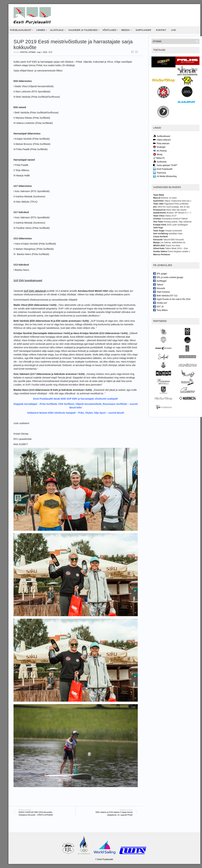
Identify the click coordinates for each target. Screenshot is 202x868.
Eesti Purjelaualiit (163, 169)
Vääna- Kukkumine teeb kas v (178, 201)
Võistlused (109, 30)
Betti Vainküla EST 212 (165, 295)
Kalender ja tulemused (83, 30)
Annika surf (160, 303)
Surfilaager (143, 30)
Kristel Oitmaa (28, 52)
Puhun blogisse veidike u (179, 251)
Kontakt (161, 30)
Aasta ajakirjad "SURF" (165, 165)
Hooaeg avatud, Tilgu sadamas (178, 222)
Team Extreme (161, 292)
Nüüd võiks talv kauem (176, 210)
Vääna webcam (162, 140)
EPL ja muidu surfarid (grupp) (168, 277)
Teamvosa (160, 173)
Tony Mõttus (160, 310)
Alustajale (57, 30)
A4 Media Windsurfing (165, 176)
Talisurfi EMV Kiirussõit (173, 240)
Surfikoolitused (162, 136)
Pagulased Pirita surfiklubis (176, 204)
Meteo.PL (159, 158)
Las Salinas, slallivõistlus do (173, 243)
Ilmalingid (159, 147)
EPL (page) (160, 273)
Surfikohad (160, 162)
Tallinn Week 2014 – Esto (177, 248)
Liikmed (41, 30)
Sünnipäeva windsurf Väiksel (175, 219)
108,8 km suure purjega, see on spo (174, 207)
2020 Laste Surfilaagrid (177, 225)
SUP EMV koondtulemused (28, 280)
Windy (158, 154)
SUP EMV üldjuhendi (35, 291)
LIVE (173, 30)
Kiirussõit (159, 288)
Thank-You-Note (173, 246)
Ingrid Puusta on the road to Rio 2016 (172, 299)
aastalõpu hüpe (175, 234)
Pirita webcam (161, 143)
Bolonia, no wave (169, 198)
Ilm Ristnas (160, 151)
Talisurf (158, 284)
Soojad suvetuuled (174, 231)
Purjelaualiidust (21, 30)
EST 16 (158, 306)
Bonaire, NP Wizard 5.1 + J (179, 213)
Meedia (125, 30)
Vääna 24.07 (171, 216)
